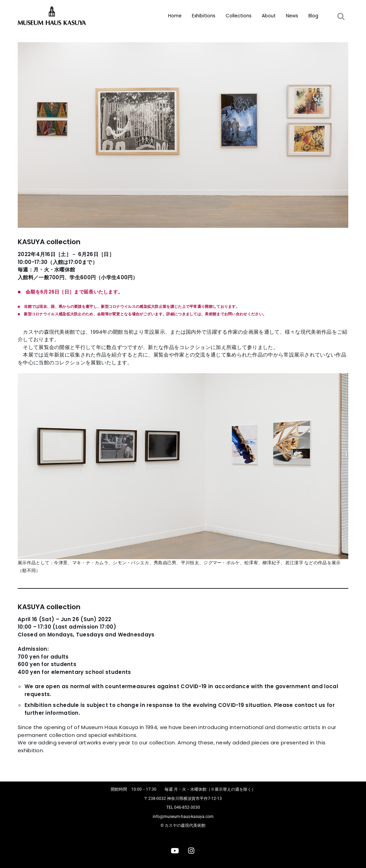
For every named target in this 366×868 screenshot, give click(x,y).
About (269, 16)
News (292, 16)
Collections (239, 16)
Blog (313, 16)
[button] (341, 16)
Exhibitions (204, 16)
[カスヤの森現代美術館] (54, 16)
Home (175, 16)
